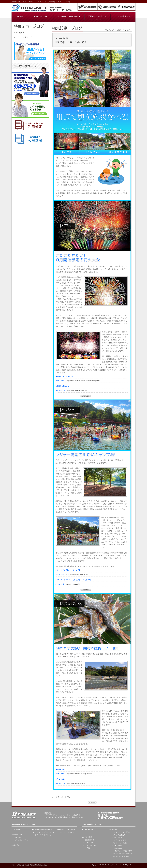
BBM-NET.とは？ (18, 835)
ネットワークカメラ (67, 832)
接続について (90, 840)
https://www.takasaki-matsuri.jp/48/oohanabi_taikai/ (83, 381)
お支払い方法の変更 (119, 840)
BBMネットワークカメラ (67, 830)
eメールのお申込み (119, 835)
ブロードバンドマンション (44, 835)
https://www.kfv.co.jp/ (73, 584)
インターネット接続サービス (43, 830)
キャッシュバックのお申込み (122, 854)
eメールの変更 (117, 838)
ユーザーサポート (89, 830)
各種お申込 (114, 830)
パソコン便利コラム (25, 37)
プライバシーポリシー (22, 840)
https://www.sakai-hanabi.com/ (77, 390)
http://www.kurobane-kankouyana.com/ (79, 774)
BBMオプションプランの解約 (122, 851)
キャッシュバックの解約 (121, 856)
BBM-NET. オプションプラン (45, 832)
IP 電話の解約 (117, 848)
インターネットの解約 (120, 843)
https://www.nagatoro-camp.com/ (77, 574)
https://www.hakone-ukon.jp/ (76, 783)
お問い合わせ (17, 845)
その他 (88, 848)
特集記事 (20, 33)
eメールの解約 (117, 846)
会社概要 (18, 837)
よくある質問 (88, 837)
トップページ (17, 830)
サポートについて (91, 845)
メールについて (90, 843)
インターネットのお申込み (121, 832)
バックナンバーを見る (61, 797)
